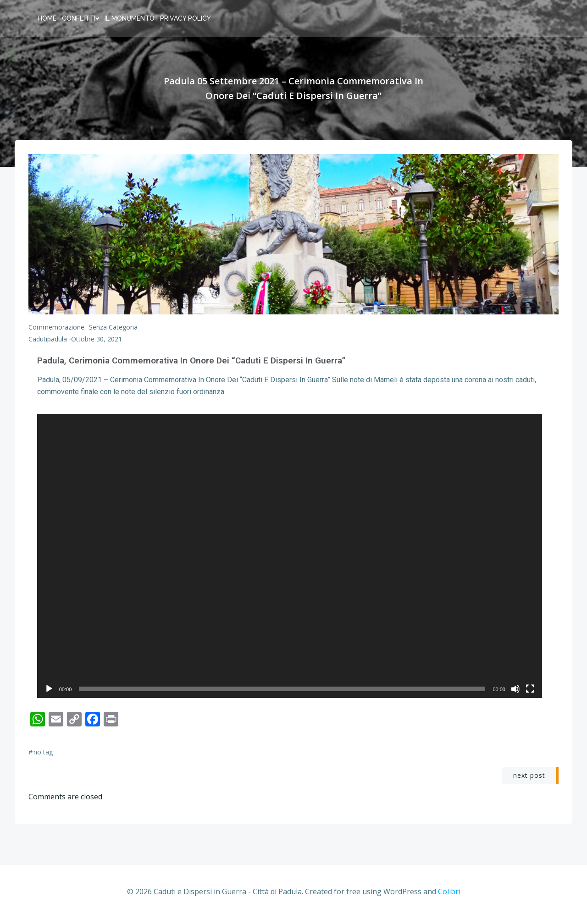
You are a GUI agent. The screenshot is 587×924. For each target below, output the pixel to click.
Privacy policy (185, 18)
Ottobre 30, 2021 (97, 339)
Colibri (449, 897)
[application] (293, 559)
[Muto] (524, 694)
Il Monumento (129, 18)
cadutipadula (48, 339)
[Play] (49, 694)
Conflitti (80, 18)
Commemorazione (56, 327)
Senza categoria (113, 327)
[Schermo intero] (538, 694)
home (47, 18)
